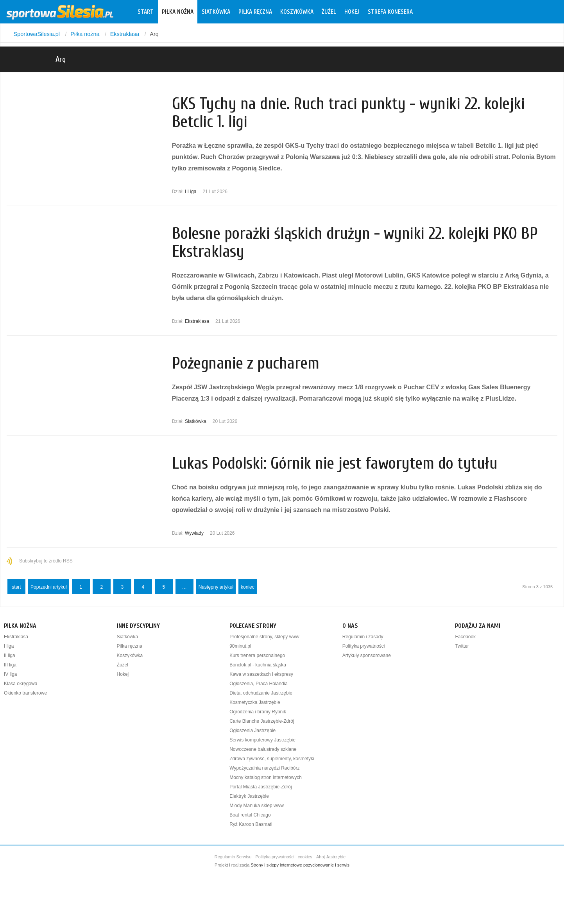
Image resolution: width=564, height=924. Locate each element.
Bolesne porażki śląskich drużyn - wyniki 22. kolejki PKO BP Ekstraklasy (355, 243)
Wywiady (194, 533)
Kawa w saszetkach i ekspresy (261, 674)
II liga (10, 655)
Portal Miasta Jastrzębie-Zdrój (261, 787)
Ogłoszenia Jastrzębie (252, 731)
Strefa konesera (390, 12)
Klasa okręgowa (21, 684)
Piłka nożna (178, 12)
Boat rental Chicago (250, 815)
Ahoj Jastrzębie (331, 857)
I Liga (191, 192)
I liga (9, 646)
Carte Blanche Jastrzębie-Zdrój (262, 721)
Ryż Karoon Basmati (251, 824)
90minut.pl (240, 646)
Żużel (329, 12)
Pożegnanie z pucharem (246, 363)
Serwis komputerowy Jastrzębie (262, 740)
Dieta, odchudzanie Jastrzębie (261, 693)
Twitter (462, 646)
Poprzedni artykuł (49, 587)
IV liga (10, 674)
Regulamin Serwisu (233, 857)
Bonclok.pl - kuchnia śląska (258, 665)
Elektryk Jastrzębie (249, 796)
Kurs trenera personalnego (257, 655)
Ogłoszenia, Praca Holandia (259, 684)
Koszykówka (297, 12)
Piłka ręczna (255, 12)
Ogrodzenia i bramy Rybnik (258, 712)
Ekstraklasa (197, 321)
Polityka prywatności (364, 646)
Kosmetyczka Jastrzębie (255, 702)
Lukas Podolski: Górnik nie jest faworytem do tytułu (335, 463)
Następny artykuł (216, 587)
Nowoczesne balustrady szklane (263, 749)
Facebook (465, 637)
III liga (10, 665)
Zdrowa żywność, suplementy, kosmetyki (272, 759)
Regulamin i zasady (363, 637)
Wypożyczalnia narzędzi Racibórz (264, 768)
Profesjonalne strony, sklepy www (264, 637)
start (16, 587)
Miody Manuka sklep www (257, 806)
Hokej (352, 12)
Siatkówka (216, 12)
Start (146, 12)
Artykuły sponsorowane (367, 655)
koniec (248, 587)
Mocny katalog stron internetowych (266, 777)
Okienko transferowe (25, 693)
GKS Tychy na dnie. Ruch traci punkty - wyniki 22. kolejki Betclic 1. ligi (348, 113)
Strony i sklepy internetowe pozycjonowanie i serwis (300, 865)
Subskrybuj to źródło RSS (46, 561)
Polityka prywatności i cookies (284, 857)
